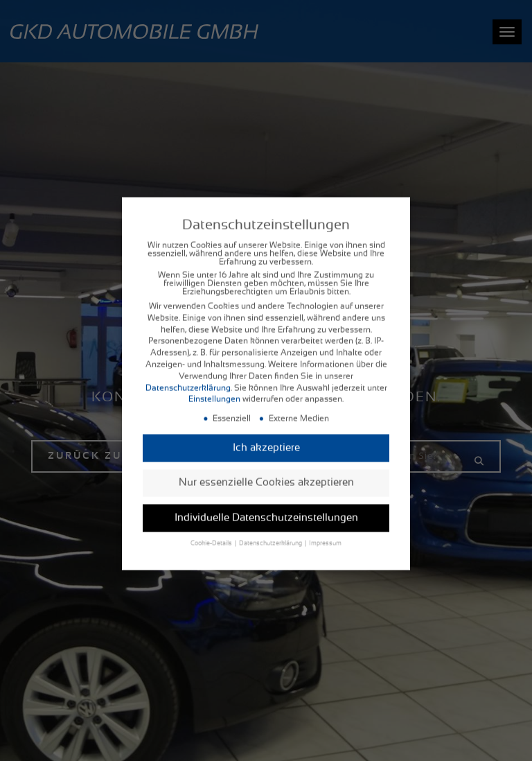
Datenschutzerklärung (188, 378)
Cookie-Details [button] (212, 535)
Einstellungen (214, 390)
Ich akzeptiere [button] (266, 438)
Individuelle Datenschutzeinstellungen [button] (266, 508)
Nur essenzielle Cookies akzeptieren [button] (266, 474)
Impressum (325, 535)
